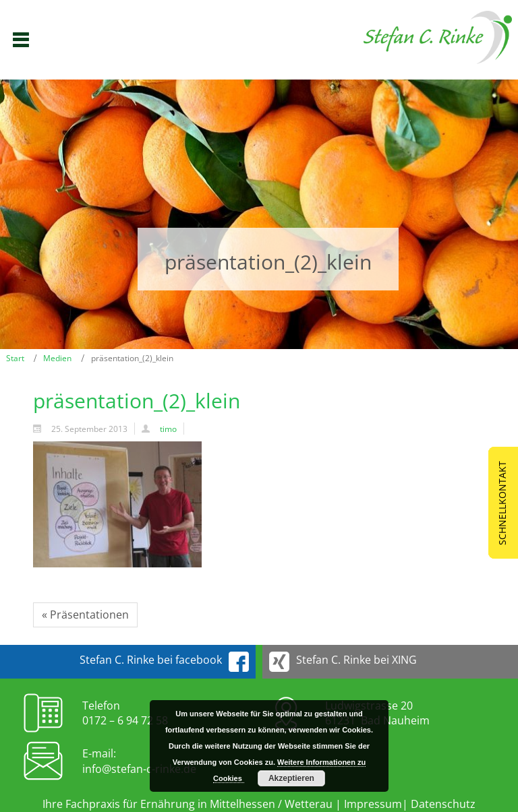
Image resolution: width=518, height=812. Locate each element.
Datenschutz (443, 804)
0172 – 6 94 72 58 (125, 720)
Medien (57, 358)
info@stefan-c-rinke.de (139, 769)
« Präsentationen (85, 615)
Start (15, 358)
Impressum (373, 804)
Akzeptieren (291, 778)
